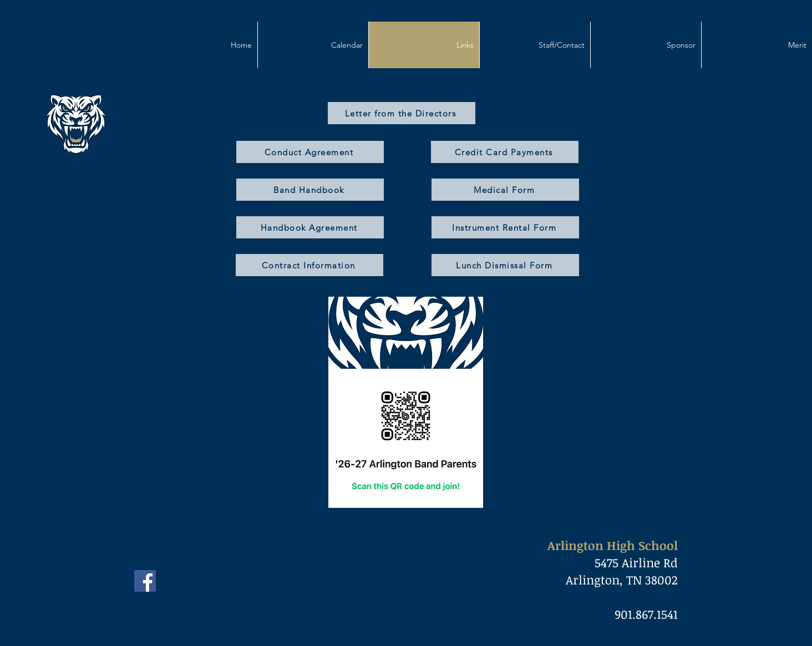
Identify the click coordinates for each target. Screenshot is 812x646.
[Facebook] (145, 581)
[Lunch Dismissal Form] (505, 265)
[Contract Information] (309, 265)
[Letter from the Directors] (402, 113)
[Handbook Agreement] (310, 227)
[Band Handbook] (310, 190)
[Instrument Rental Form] (505, 227)
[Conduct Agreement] (310, 152)
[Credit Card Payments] (505, 152)
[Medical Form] (505, 190)
